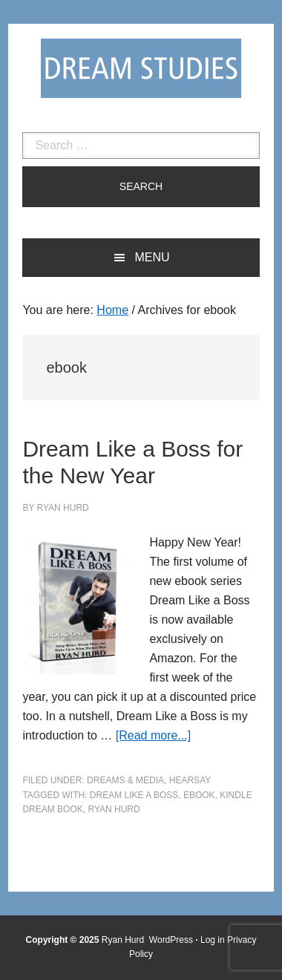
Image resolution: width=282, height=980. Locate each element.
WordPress (171, 940)
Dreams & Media (125, 780)
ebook (199, 795)
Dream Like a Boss (134, 795)
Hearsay (190, 780)
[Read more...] (153, 735)
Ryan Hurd (124, 940)
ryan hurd (114, 809)
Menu (152, 257)
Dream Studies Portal (141, 68)
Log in (213, 940)
